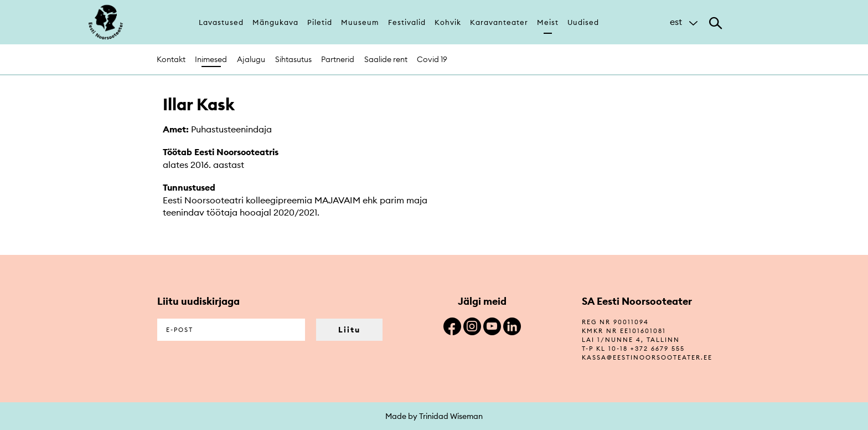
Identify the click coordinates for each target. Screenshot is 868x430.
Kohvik (448, 22)
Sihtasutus (293, 59)
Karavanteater (499, 22)
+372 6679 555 (658, 349)
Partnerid (338, 59)
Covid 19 (432, 59)
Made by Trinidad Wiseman (434, 416)
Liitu (349, 330)
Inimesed (211, 59)
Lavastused (221, 22)
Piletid (320, 22)
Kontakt (171, 59)
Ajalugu (251, 59)
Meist (548, 22)
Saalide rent (386, 59)
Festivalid (407, 22)
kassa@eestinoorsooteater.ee (647, 357)
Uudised (583, 22)
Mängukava (275, 22)
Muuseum (360, 22)
